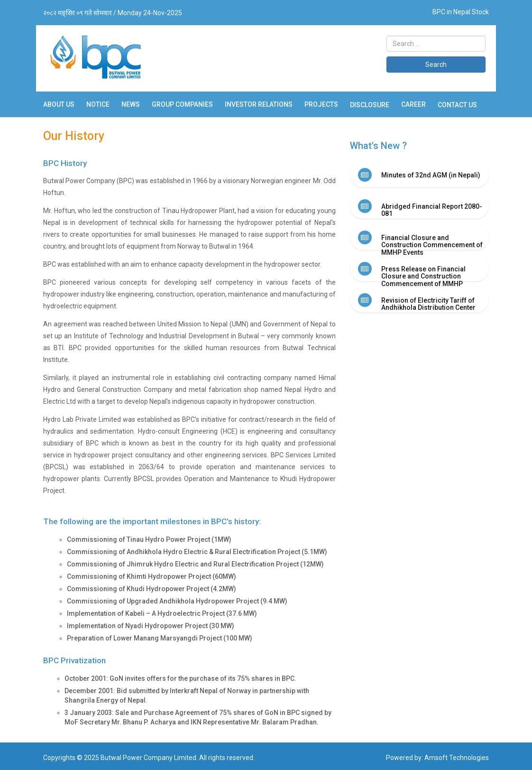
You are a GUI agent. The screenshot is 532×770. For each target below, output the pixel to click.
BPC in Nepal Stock (461, 12)
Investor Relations (259, 104)
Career (413, 104)
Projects (321, 104)
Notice (98, 104)
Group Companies (182, 104)
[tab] (419, 175)
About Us (59, 104)
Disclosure (370, 105)
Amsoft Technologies (457, 758)
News (131, 104)
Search (436, 65)
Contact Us (457, 105)
